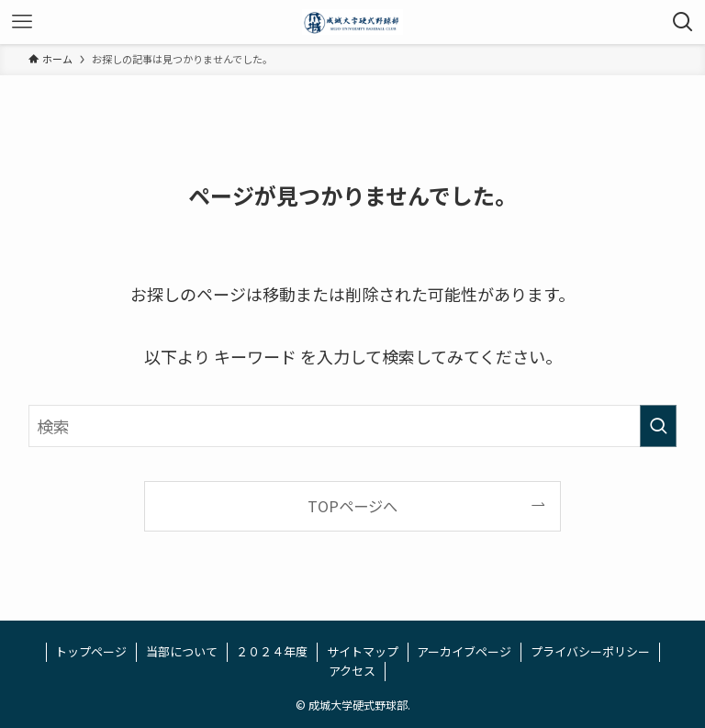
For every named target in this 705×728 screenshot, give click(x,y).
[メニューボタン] (22, 22)
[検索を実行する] (658, 426)
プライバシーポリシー (590, 651)
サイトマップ (363, 651)
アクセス (352, 671)
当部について (182, 651)
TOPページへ (352, 506)
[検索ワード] (353, 426)
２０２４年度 (272, 651)
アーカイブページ (464, 651)
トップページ (91, 651)
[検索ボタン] (683, 22)
